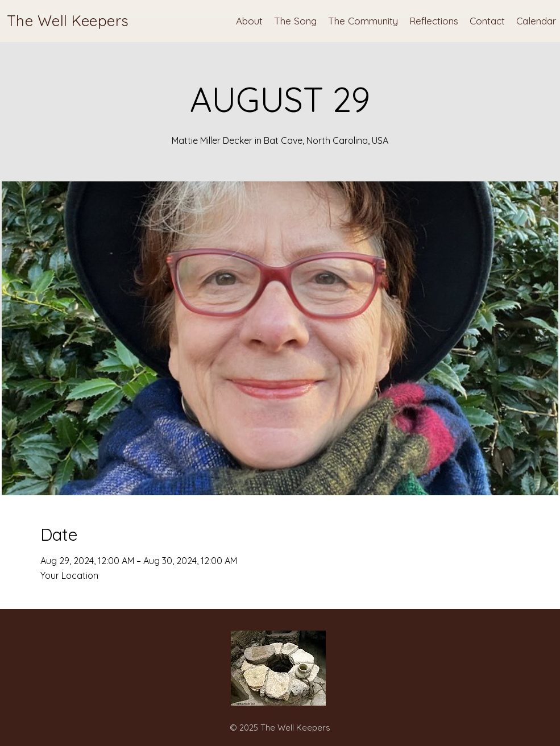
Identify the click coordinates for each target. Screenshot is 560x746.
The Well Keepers (68, 21)
